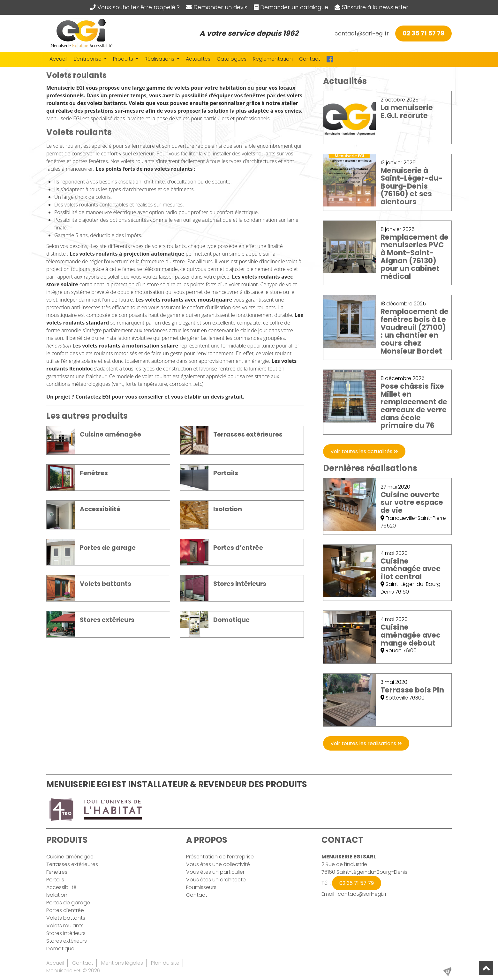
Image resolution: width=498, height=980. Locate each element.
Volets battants (66, 918)
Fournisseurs (201, 887)
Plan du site (165, 963)
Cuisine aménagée (70, 857)
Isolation (57, 895)
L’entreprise (88, 59)
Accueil (58, 59)
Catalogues (232, 59)
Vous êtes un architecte (216, 880)
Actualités (198, 59)
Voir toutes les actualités (364, 451)
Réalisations (160, 59)
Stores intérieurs (66, 933)
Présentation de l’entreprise (220, 857)
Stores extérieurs (67, 941)
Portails (55, 880)
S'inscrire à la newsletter (371, 7)
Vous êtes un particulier (215, 872)
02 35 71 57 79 (423, 33)
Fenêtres (57, 872)
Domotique (60, 949)
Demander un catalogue (291, 7)
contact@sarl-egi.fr (362, 34)
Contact (310, 59)
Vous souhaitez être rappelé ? (135, 7)
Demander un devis (217, 7)
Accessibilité (61, 887)
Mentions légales (122, 963)
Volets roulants (65, 926)
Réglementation (273, 59)
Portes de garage (68, 903)
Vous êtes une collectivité (218, 864)
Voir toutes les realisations (366, 743)
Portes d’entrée (65, 910)
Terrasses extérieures (72, 864)
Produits (124, 59)
